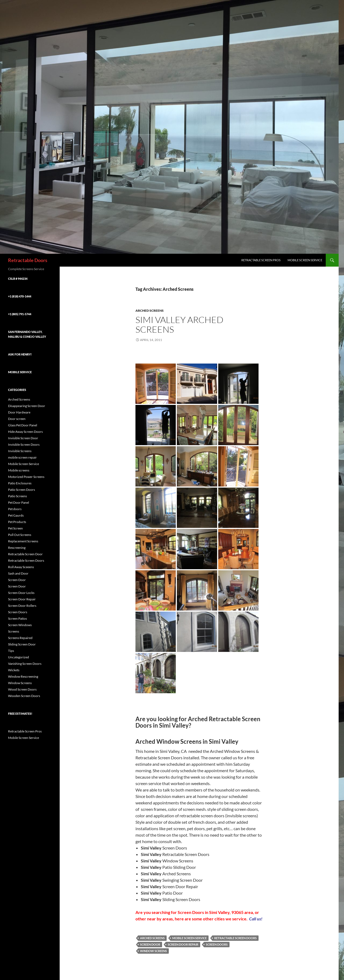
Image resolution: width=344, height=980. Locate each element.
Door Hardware (19, 412)
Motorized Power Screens (26, 477)
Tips (11, 651)
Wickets (14, 670)
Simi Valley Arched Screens (179, 324)
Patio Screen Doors (21, 490)
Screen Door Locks (21, 593)
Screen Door (150, 944)
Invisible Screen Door (23, 438)
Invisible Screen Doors (24, 444)
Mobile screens (19, 470)
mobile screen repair (22, 457)
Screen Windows (20, 625)
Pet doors (15, 509)
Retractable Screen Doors (235, 938)
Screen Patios (17, 618)
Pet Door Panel (19, 502)
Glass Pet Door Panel (23, 425)
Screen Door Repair (183, 944)
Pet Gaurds (16, 515)
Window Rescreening (23, 676)
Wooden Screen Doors (24, 696)
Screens (14, 631)
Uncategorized (19, 657)
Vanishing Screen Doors (25, 664)
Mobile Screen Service (305, 260)
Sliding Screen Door (22, 644)
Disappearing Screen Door (27, 406)
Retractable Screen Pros (261, 260)
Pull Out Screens (20, 535)
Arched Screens (150, 311)
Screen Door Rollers (22, 606)
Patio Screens (17, 496)
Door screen (17, 419)
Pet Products (17, 522)
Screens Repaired (20, 638)
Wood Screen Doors (22, 689)
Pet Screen (15, 528)
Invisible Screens (20, 451)
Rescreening (17, 548)
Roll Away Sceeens (21, 567)
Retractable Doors (28, 260)
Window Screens (153, 951)
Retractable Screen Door (25, 554)
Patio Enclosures (20, 483)
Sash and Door (18, 573)
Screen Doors (217, 944)
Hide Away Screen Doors (25, 432)
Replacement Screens (23, 541)
